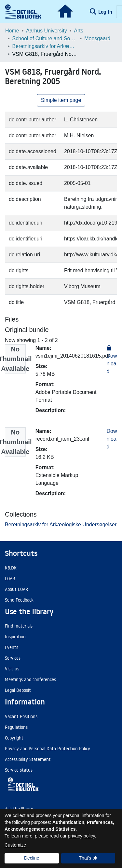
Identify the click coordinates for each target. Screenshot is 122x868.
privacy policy (81, 836)
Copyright (14, 738)
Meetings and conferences (30, 679)
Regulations (16, 727)
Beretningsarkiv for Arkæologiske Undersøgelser (45, 46)
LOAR (10, 579)
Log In (106, 12)
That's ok (88, 858)
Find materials (19, 626)
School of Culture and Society (45, 38)
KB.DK (11, 568)
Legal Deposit (18, 690)
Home (12, 31)
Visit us (12, 669)
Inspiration (15, 637)
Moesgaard (97, 38)
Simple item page (61, 100)
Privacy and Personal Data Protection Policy (47, 749)
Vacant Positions (21, 716)
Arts (78, 31)
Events (12, 647)
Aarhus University (46, 31)
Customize (15, 845)
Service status (19, 770)
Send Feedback (19, 600)
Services (13, 658)
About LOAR (16, 589)
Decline (32, 858)
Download (112, 439)
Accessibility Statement (28, 759)
